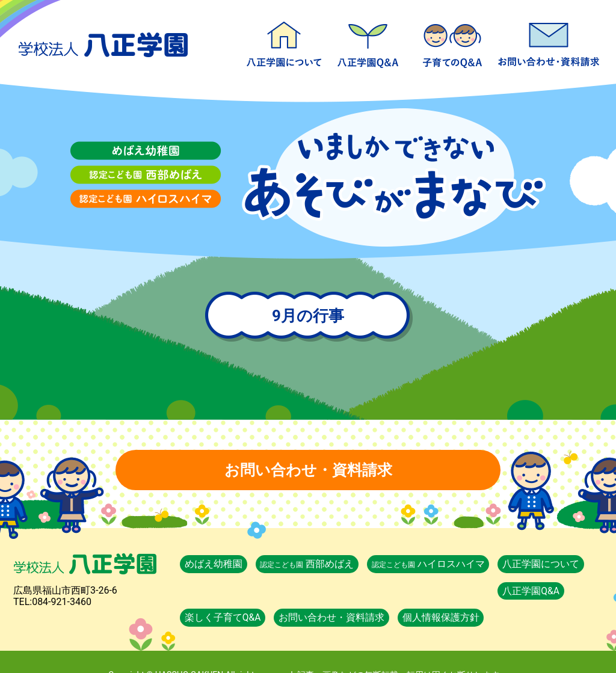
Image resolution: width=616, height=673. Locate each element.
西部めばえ (311, 564)
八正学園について (284, 42)
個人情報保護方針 (526, 591)
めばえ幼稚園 (215, 564)
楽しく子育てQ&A (452, 42)
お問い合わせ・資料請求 (549, 42)
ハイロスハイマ (435, 564)
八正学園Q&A (368, 42)
